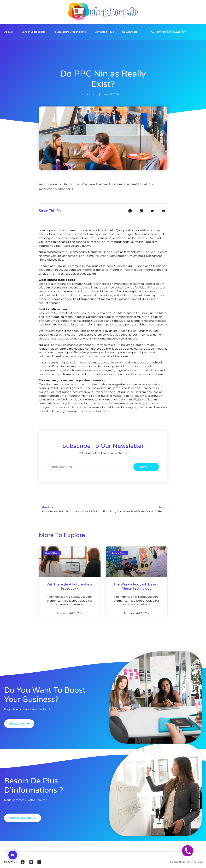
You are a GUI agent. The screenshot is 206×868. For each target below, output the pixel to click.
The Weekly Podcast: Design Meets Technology (136, 587)
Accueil (9, 32)
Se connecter (130, 32)
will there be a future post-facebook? (70, 587)
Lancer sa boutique (33, 32)
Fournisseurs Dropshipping (70, 32)
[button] (130, 211)
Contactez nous (104, 32)
